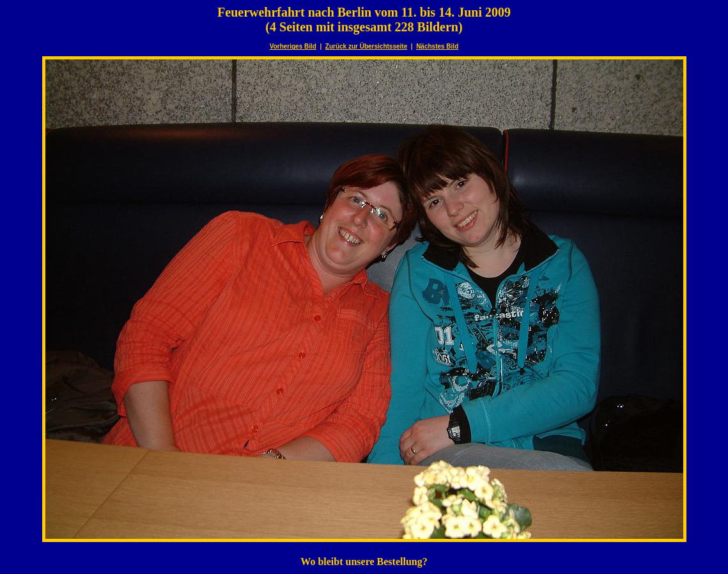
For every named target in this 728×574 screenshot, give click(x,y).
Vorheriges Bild (293, 46)
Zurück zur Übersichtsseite (366, 46)
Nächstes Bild (437, 46)
